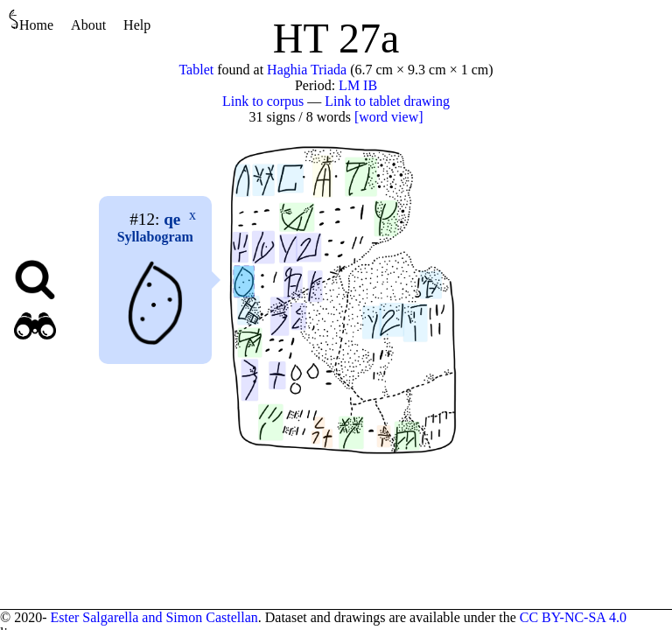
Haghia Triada (307, 70)
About (88, 25)
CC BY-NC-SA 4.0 (573, 617)
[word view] (389, 117)
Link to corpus (263, 101)
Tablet (196, 70)
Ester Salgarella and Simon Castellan (154, 617)
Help (137, 25)
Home (31, 21)
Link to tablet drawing (387, 101)
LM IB (358, 85)
